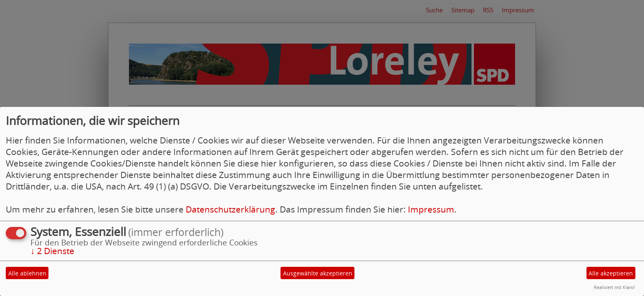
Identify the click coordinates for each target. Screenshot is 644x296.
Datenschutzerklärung (230, 209)
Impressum (431, 209)
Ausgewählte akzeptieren (318, 273)
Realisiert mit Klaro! (614, 287)
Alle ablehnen (27, 273)
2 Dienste (52, 251)
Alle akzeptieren (611, 273)
